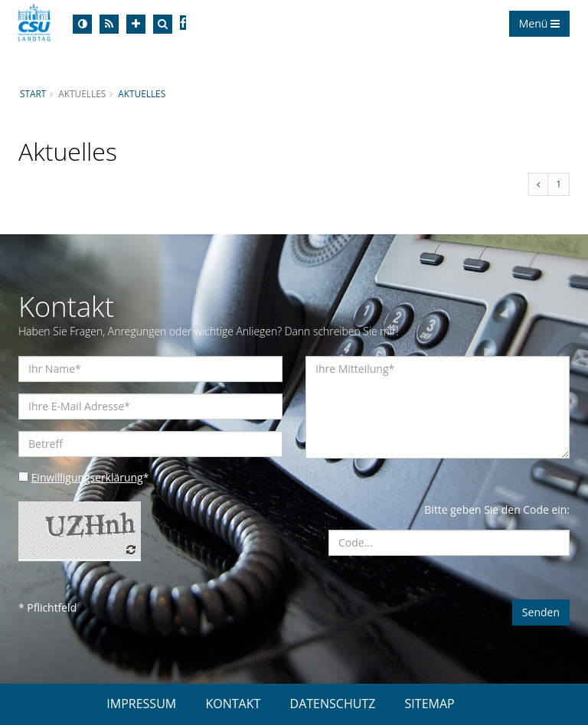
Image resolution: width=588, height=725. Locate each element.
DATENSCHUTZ (333, 704)
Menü (539, 23)
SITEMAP (430, 704)
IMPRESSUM (141, 704)
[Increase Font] (136, 24)
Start (33, 93)
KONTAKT (233, 704)
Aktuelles (142, 93)
